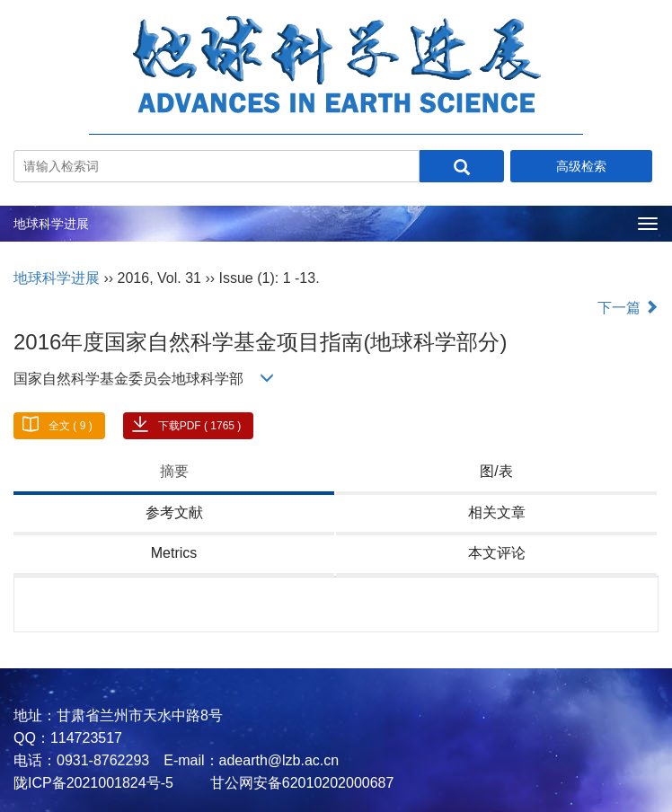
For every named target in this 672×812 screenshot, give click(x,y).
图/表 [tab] (496, 471)
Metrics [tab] (174, 553)
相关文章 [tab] (497, 512)
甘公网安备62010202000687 (300, 783)
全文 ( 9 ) (71, 426)
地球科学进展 (51, 224)
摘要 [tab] (174, 471)
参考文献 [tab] (174, 512)
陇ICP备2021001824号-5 (93, 783)
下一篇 (628, 308)
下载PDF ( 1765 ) (200, 426)
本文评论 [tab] (497, 553)
